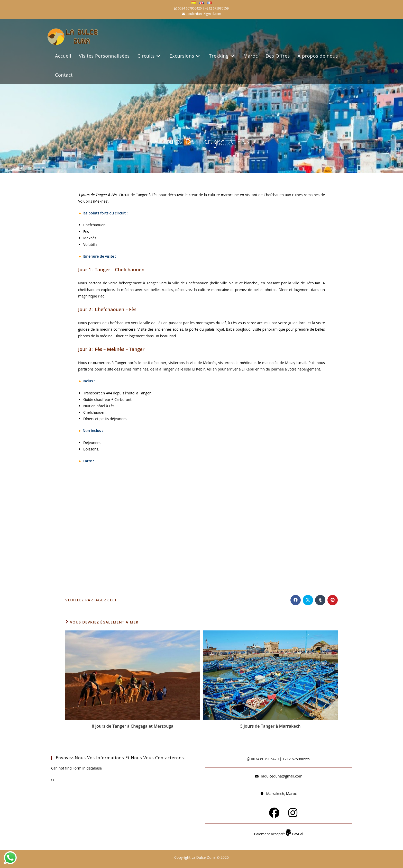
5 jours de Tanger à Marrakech (271, 726)
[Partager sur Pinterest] (333, 600)
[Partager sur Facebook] (296, 600)
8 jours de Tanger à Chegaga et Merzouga (132, 726)
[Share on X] (308, 600)
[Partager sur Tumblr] (320, 600)
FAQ (59, 780)
